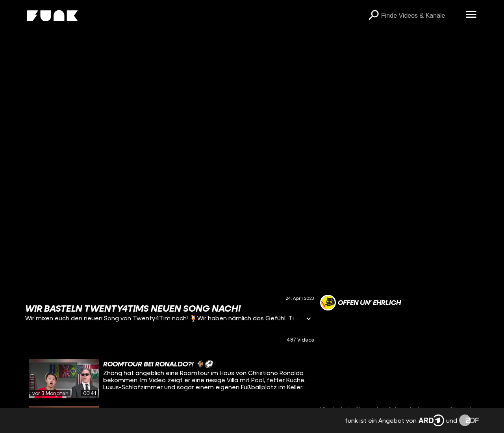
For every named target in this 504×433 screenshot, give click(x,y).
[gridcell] (170, 379)
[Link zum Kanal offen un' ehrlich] (360, 303)
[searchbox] (421, 16)
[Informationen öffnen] (309, 319)
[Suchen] (373, 16)
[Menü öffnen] (471, 15)
